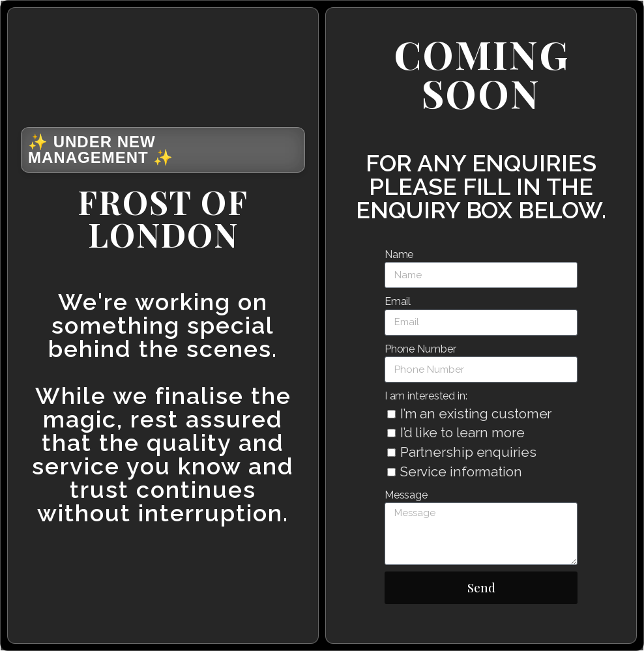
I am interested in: (426, 396)
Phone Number (420, 349)
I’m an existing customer (476, 414)
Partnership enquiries (468, 452)
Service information (461, 472)
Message (406, 495)
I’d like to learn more (462, 433)
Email (398, 301)
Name (399, 254)
